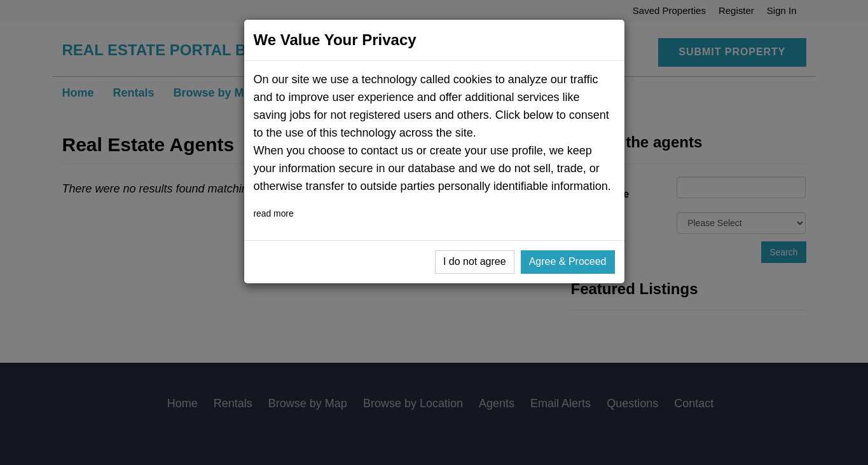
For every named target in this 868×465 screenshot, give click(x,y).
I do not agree (475, 261)
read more (274, 213)
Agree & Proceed (568, 261)
